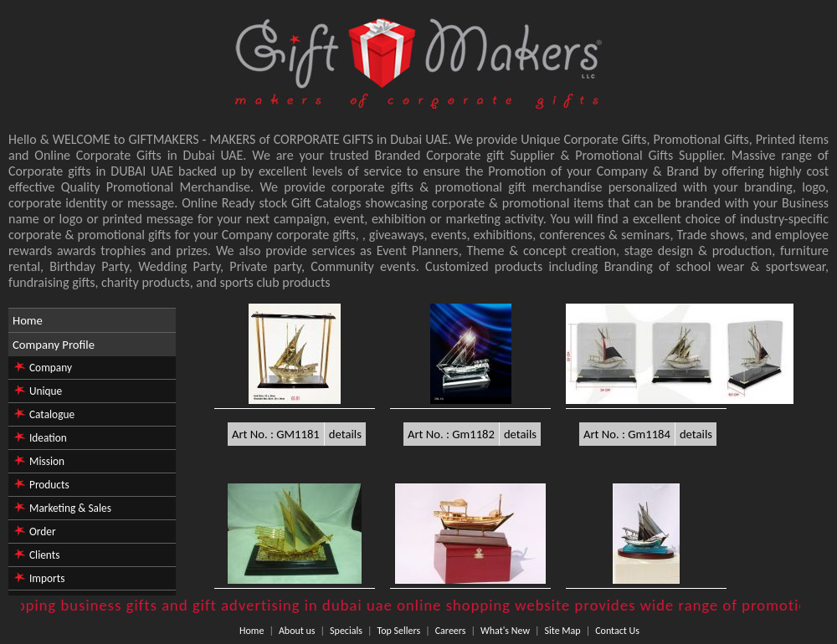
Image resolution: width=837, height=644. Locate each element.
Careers (451, 631)
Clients (44, 555)
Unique (46, 391)
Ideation (48, 438)
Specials (346, 631)
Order (43, 532)
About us (297, 631)
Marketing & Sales (70, 508)
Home (28, 320)
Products (49, 485)
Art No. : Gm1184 (627, 434)
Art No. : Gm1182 (451, 434)
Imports (47, 578)
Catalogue (52, 414)
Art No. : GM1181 (276, 434)
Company (51, 368)
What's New (505, 631)
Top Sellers (398, 631)
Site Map (563, 631)
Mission (47, 461)
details (345, 434)
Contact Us (617, 631)
